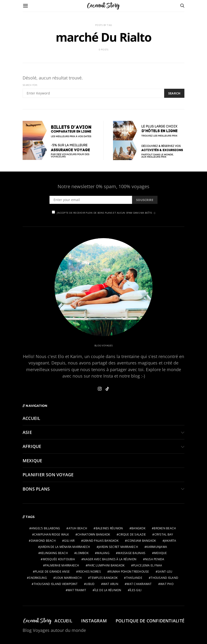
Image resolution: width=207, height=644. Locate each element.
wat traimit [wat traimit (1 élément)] (77, 590)
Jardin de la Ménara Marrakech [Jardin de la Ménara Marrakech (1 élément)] (65, 547)
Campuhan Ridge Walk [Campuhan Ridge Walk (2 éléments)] (52, 534)
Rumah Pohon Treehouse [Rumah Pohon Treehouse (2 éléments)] (129, 572)
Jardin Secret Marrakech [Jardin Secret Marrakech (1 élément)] (118, 547)
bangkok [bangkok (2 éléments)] (138, 528)
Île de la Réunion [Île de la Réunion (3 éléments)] (108, 590)
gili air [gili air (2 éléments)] (69, 541)
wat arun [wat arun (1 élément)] (111, 584)
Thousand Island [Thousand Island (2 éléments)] (164, 578)
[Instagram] (100, 389)
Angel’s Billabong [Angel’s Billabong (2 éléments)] (46, 528)
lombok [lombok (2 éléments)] (82, 553)
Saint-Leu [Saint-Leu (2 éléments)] (165, 572)
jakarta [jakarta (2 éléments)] (170, 541)
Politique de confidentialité (150, 621)
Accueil (32, 418)
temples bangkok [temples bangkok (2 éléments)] (104, 578)
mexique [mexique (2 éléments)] (160, 553)
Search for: (30, 85)
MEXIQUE (32, 461)
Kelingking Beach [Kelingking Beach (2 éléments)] (54, 553)
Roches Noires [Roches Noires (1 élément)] (90, 572)
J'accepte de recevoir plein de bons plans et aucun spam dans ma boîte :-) (103, 212)
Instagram (94, 621)
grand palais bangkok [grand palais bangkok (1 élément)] (101, 541)
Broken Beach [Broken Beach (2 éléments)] (165, 528)
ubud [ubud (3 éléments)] (90, 584)
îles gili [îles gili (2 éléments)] (136, 590)
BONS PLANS (36, 489)
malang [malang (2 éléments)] (103, 553)
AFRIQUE (32, 446)
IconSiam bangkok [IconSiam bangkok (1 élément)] (141, 541)
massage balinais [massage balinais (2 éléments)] (132, 553)
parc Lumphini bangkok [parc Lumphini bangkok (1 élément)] (106, 565)
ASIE (27, 432)
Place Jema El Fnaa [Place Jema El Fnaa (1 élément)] (148, 565)
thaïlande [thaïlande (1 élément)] (134, 578)
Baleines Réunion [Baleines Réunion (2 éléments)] (109, 528)
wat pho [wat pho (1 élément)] (167, 584)
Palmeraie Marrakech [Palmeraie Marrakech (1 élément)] (62, 565)
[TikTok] (107, 389)
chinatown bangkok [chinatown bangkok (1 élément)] (94, 534)
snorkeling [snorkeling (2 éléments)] (38, 578)
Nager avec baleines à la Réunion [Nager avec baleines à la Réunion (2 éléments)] (110, 559)
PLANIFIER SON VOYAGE (48, 475)
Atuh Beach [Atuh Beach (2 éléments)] (78, 528)
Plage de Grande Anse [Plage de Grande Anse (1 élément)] (52, 572)
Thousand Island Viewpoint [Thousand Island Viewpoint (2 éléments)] (56, 584)
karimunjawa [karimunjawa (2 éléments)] (157, 547)
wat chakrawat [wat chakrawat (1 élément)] (139, 584)
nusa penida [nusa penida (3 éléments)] (155, 559)
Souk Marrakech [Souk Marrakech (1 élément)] (68, 578)
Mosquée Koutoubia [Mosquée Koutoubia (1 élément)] (59, 559)
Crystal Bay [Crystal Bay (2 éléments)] (164, 534)
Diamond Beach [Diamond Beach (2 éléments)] (43, 541)
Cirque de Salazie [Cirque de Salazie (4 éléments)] (132, 534)
